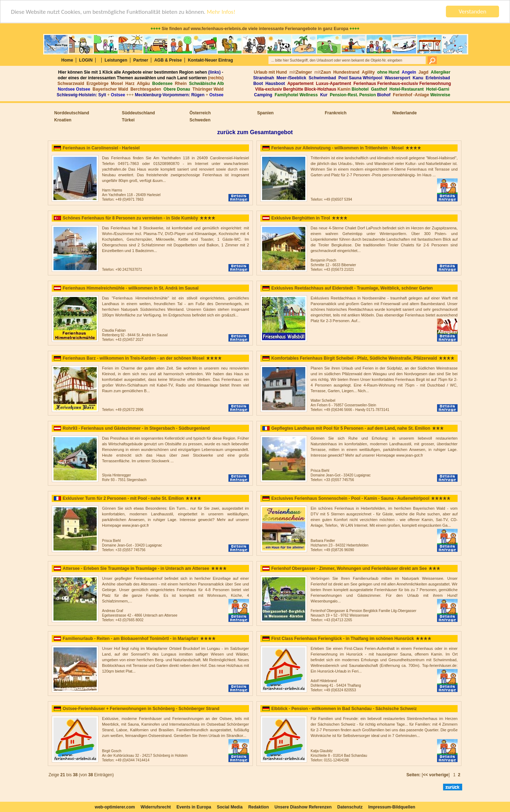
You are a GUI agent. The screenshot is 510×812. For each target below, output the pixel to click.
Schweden (200, 120)
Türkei (128, 120)
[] (436, 775)
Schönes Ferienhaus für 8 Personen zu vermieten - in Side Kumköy (130, 218)
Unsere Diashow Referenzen (303, 807)
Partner (141, 60)
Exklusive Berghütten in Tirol (301, 218)
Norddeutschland (72, 113)
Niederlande (405, 113)
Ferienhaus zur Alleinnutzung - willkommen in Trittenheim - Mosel (338, 148)
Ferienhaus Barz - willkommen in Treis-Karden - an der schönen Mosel (134, 358)
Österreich (200, 113)
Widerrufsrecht (156, 807)
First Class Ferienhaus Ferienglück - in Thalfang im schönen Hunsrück (343, 639)
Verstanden (472, 12)
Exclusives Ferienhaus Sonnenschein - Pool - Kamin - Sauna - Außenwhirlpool (350, 498)
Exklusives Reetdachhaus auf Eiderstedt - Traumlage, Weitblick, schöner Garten (352, 288)
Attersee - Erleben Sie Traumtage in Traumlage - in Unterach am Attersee (136, 568)
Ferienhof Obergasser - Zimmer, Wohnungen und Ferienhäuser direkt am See (349, 568)
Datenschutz (350, 807)
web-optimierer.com (115, 807)
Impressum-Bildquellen (392, 807)
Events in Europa (194, 807)
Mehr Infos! (221, 12)
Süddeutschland (138, 113)
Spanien (265, 113)
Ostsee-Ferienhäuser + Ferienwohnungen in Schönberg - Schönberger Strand (141, 709)
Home (67, 60)
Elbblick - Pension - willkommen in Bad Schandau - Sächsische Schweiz (344, 709)
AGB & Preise (168, 60)
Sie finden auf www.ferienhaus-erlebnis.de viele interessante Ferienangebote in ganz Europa (255, 29)
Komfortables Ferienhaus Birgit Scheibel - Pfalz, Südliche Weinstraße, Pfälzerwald (354, 358)
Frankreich (336, 113)
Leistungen (116, 60)
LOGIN (86, 60)
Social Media (230, 807)
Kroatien (63, 120)
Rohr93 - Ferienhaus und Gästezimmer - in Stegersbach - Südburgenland (136, 428)
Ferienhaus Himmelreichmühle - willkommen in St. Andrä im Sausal (131, 288)
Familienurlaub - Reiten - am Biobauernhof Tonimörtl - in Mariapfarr (131, 639)
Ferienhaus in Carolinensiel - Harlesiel (101, 148)
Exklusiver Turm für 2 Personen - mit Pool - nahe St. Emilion (123, 498)
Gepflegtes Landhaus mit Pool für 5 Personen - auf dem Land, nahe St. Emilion (351, 428)
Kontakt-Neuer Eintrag (210, 60)
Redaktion (259, 807)
